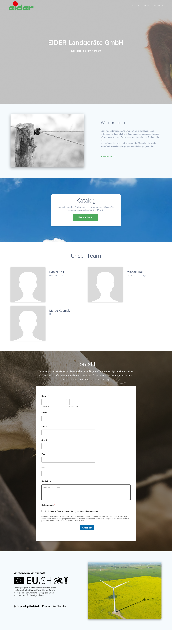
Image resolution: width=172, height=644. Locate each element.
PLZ (43, 457)
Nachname (74, 409)
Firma (44, 415)
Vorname (45, 409)
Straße (45, 443)
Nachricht (47, 484)
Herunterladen (86, 220)
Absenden (87, 530)
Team (147, 6)
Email (45, 429)
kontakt (159, 6)
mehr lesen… (108, 160)
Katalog (135, 6)
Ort (43, 470)
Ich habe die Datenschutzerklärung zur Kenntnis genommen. (72, 514)
